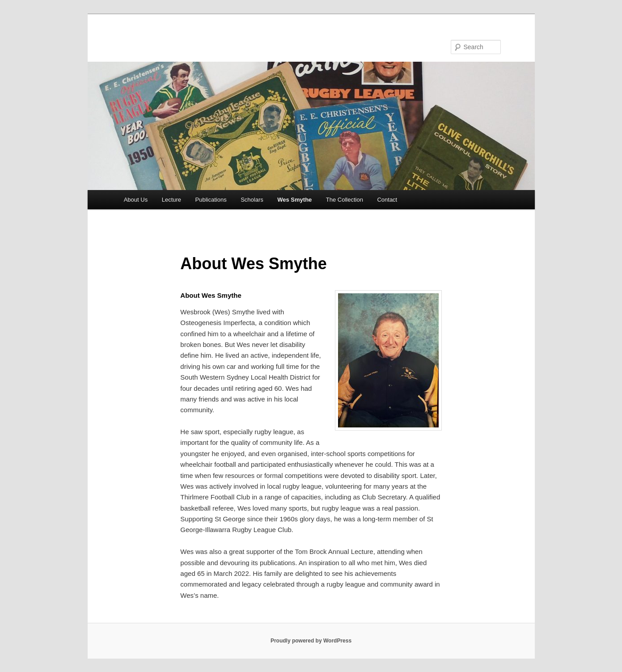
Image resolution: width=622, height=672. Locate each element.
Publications (211, 200)
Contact (387, 200)
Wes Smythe (294, 200)
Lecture (171, 200)
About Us (136, 200)
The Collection (345, 200)
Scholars (252, 200)
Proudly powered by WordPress (311, 641)
